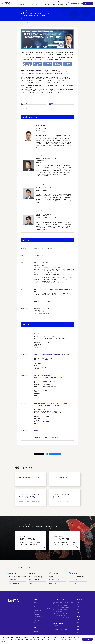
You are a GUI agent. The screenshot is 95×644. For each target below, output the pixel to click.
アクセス (54, 2)
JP (64, 2)
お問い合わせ (88, 3)
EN (66, 2)
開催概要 (61, 103)
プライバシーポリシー (68, 639)
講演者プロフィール (34, 103)
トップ (3, 23)
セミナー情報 (11, 23)
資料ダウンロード (75, 3)
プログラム (34, 108)
